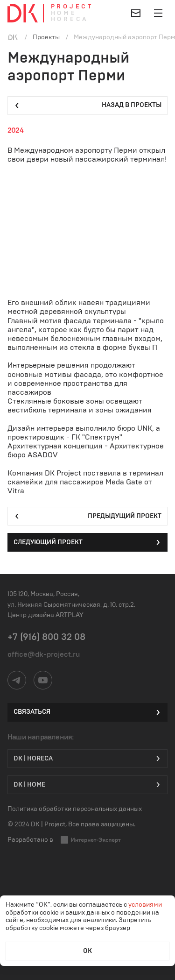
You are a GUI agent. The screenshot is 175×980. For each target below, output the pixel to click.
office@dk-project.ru (44, 654)
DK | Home (87, 785)
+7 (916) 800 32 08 (46, 637)
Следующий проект (87, 542)
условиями (145, 905)
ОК (87, 951)
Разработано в (64, 840)
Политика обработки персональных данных (75, 809)
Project (72, 7)
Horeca (70, 19)
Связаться (87, 712)
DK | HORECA (87, 759)
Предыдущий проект (87, 516)
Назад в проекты (87, 106)
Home (64, 13)
